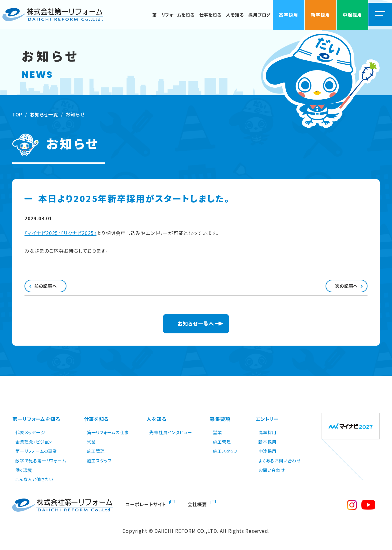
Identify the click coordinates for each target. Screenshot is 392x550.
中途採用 (268, 451)
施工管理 (96, 451)
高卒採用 (268, 432)
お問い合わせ (272, 470)
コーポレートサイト (147, 504)
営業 (92, 442)
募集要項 (220, 421)
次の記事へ (339, 287)
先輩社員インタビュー (171, 432)
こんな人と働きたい (34, 479)
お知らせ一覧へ (196, 327)
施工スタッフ (99, 461)
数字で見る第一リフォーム (41, 461)
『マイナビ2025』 (43, 233)
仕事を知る (96, 421)
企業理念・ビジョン (34, 442)
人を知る (156, 421)
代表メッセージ (30, 432)
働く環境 (24, 470)
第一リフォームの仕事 (108, 432)
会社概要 (200, 504)
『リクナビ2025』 (79, 233)
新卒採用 (268, 442)
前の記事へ (53, 287)
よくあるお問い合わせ (280, 461)
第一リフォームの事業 (36, 451)
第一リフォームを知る (36, 421)
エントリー (267, 421)
